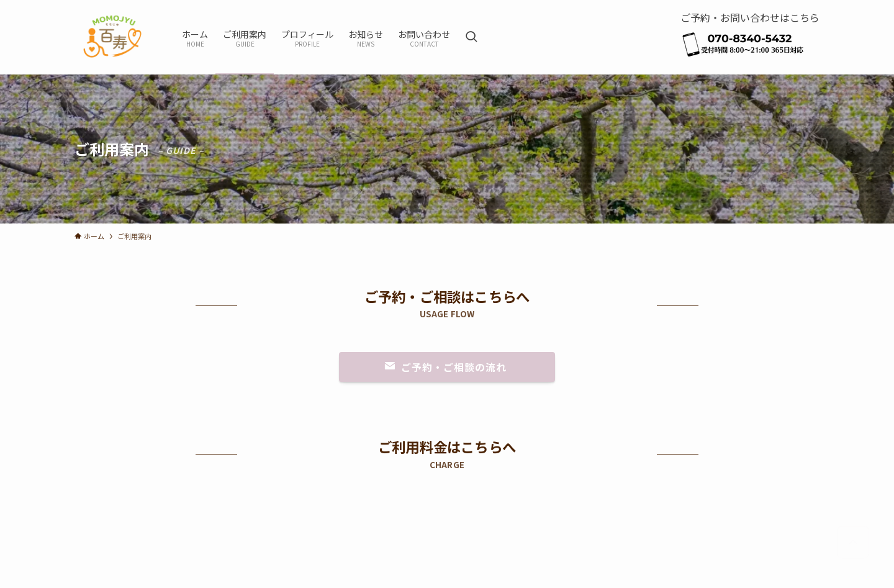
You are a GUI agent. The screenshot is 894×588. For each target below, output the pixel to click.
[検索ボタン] (471, 37)
